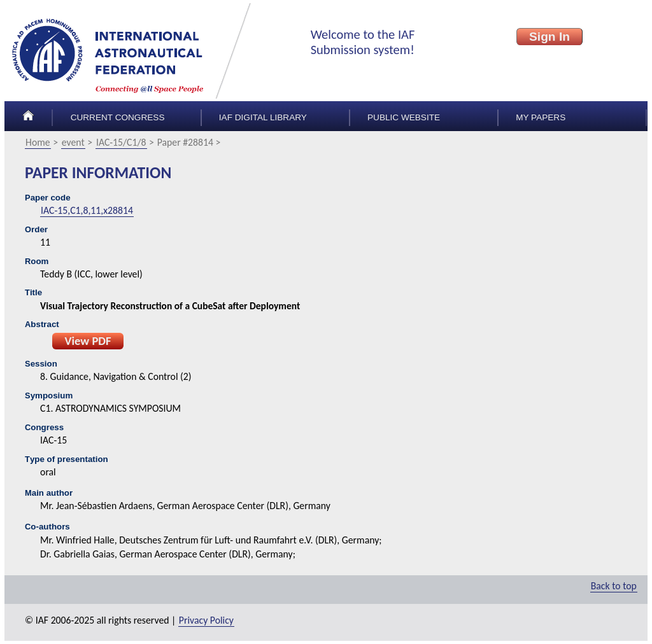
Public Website (404, 117)
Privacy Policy (206, 620)
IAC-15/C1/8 (121, 142)
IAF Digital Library (263, 117)
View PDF (88, 341)
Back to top (614, 586)
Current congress (118, 117)
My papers (541, 117)
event (73, 142)
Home (38, 142)
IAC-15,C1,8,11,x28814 (87, 210)
